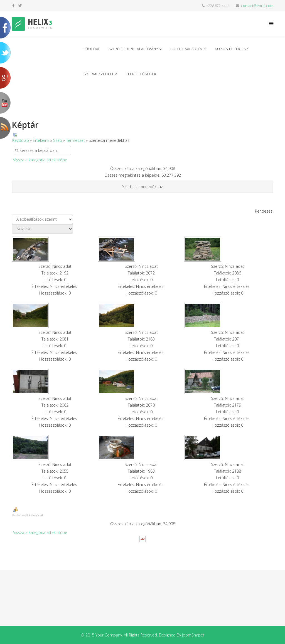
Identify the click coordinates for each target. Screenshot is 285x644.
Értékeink (41, 140)
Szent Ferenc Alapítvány (133, 49)
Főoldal (92, 49)
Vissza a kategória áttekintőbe (40, 160)
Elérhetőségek (141, 74)
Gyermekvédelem (100, 74)
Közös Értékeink (232, 49)
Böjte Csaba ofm (187, 49)
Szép (58, 140)
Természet (75, 140)
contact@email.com (257, 6)
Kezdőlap (21, 140)
